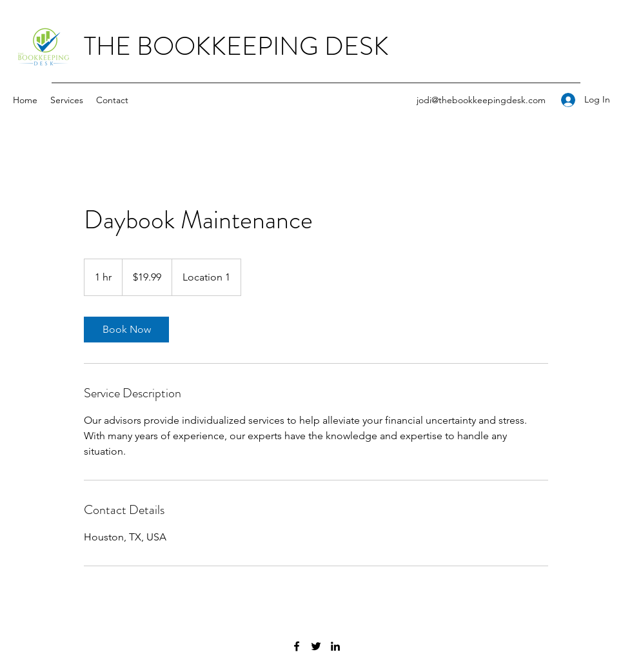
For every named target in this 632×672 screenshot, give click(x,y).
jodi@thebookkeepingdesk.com (481, 100)
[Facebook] (297, 646)
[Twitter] (316, 646)
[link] (126, 330)
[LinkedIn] (335, 646)
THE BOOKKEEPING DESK (236, 46)
